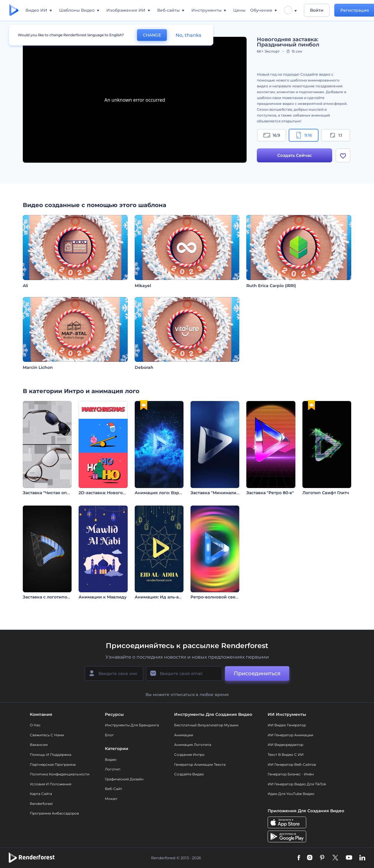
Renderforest (41, 804)
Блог (109, 735)
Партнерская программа (53, 764)
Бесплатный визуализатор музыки (206, 725)
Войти (317, 10)
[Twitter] (335, 858)
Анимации (184, 735)
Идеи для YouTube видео (291, 794)
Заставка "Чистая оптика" (51, 493)
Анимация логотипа (193, 745)
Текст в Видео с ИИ (286, 755)
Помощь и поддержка (51, 755)
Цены (239, 10)
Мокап (111, 799)
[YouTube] (349, 858)
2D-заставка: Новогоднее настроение (120, 493)
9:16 (304, 135)
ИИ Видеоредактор (285, 745)
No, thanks (188, 35)
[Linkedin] (362, 858)
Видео (111, 759)
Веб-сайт (114, 789)
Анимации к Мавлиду (103, 597)
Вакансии (39, 745)
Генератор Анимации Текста (200, 764)
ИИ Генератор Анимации (290, 735)
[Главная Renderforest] (14, 10)
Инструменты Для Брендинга (132, 725)
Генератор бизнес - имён (291, 774)
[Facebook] (299, 858)
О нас (35, 725)
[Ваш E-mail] (184, 673)
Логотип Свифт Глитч (326, 493)
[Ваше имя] (114, 673)
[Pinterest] (322, 858)
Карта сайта (41, 794)
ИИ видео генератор (287, 725)
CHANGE (152, 35)
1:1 (336, 135)
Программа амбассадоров (54, 813)
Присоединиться (257, 673)
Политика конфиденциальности (60, 774)
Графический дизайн (124, 779)
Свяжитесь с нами (47, 735)
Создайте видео (189, 774)
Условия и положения (51, 784)
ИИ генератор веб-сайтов (292, 764)
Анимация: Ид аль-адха (160, 597)
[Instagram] (310, 858)
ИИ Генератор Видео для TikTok (297, 784)
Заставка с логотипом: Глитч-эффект (63, 597)
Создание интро (189, 755)
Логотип (113, 769)
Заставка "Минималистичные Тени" (230, 493)
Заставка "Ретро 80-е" (270, 493)
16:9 (272, 135)
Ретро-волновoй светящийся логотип (232, 597)
